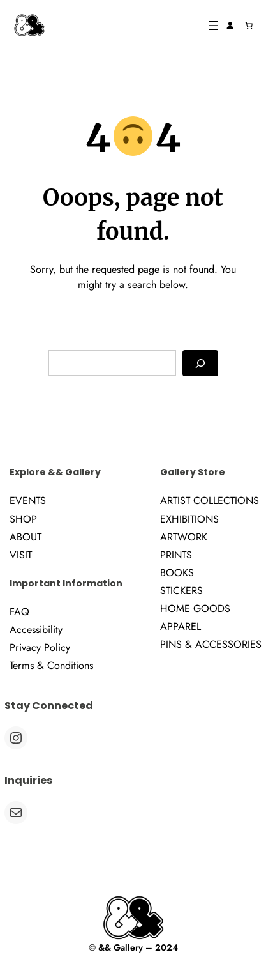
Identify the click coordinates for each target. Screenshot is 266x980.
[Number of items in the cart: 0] (249, 26)
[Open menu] (214, 26)
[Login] (230, 26)
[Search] (200, 363)
